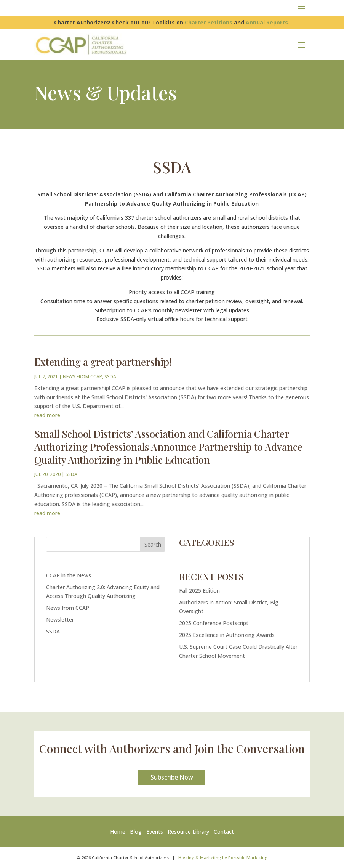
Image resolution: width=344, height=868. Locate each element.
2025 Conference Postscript (214, 623)
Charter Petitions (209, 22)
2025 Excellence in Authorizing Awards (227, 635)
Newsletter (60, 620)
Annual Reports (267, 22)
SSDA (110, 377)
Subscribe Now (172, 777)
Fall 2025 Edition (199, 591)
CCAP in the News (69, 575)
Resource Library (188, 832)
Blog (136, 832)
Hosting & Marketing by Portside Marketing (223, 858)
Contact (224, 832)
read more (47, 415)
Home (119, 832)
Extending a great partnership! (103, 362)
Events (155, 832)
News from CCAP (82, 377)
